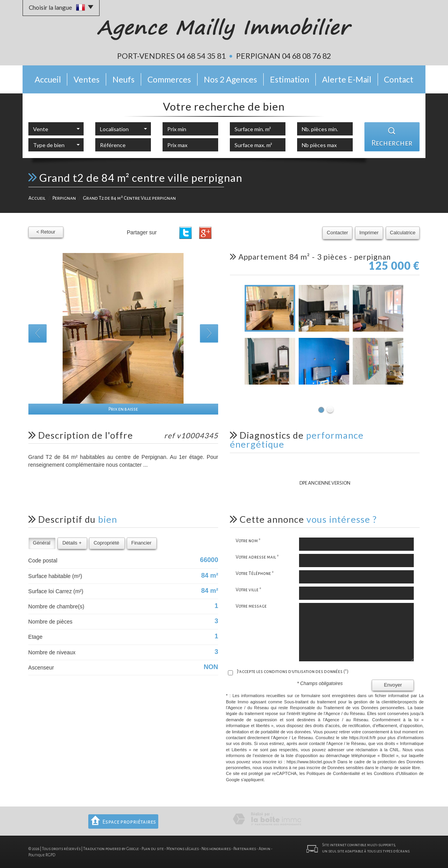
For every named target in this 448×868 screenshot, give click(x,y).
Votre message (251, 606)
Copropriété (107, 543)
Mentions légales (183, 849)
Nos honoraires (216, 849)
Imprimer (369, 233)
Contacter (337, 233)
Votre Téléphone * (255, 574)
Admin (264, 849)
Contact (399, 79)
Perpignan (64, 198)
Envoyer (393, 685)
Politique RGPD (42, 855)
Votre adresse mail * (257, 557)
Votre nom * (248, 541)
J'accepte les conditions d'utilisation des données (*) (293, 672)
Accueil (48, 79)
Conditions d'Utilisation (395, 773)
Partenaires (245, 849)
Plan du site (153, 849)
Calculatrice (403, 233)
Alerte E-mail (347, 79)
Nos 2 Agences (230, 79)
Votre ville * (248, 590)
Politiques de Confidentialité (333, 773)
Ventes (87, 79)
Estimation (290, 79)
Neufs (123, 79)
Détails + (72, 543)
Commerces (169, 79)
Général (42, 543)
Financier (142, 543)
